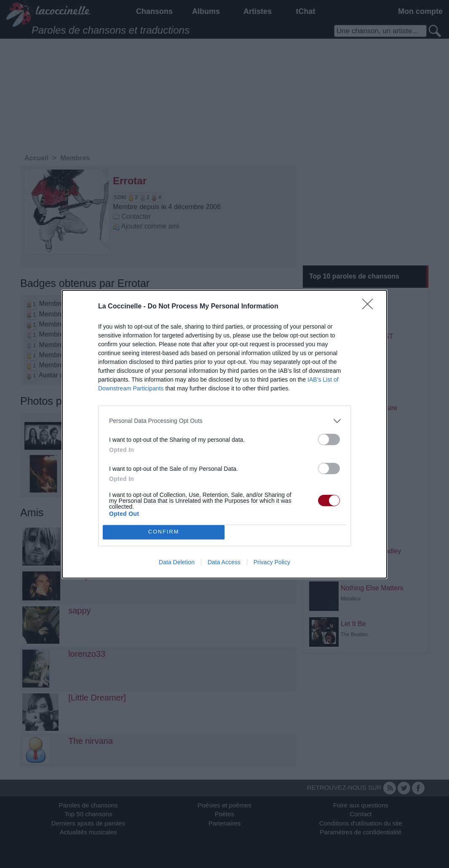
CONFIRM (164, 532)
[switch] (329, 439)
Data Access (224, 562)
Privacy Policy (272, 562)
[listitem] (224, 421)
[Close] (370, 307)
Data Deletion (177, 562)
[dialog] (224, 434)
